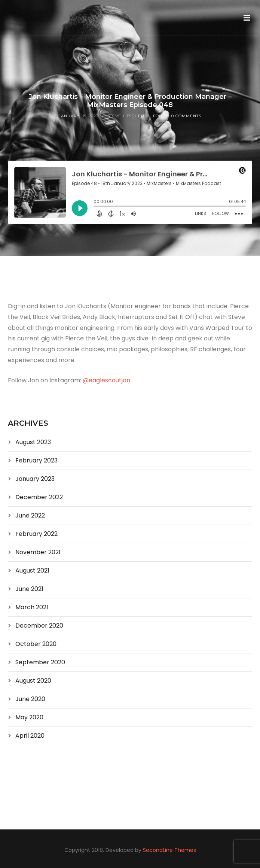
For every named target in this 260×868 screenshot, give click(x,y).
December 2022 (39, 497)
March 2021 (32, 607)
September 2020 (40, 662)
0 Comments (186, 116)
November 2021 (38, 552)
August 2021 (32, 570)
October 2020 (36, 644)
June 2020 (30, 699)
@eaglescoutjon (106, 380)
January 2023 (35, 479)
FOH (158, 116)
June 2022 (30, 515)
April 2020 (30, 736)
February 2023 (36, 460)
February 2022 (36, 534)
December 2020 (39, 626)
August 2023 (33, 442)
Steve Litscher (126, 116)
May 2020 (29, 717)
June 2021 (29, 589)
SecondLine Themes (169, 850)
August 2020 (33, 681)
